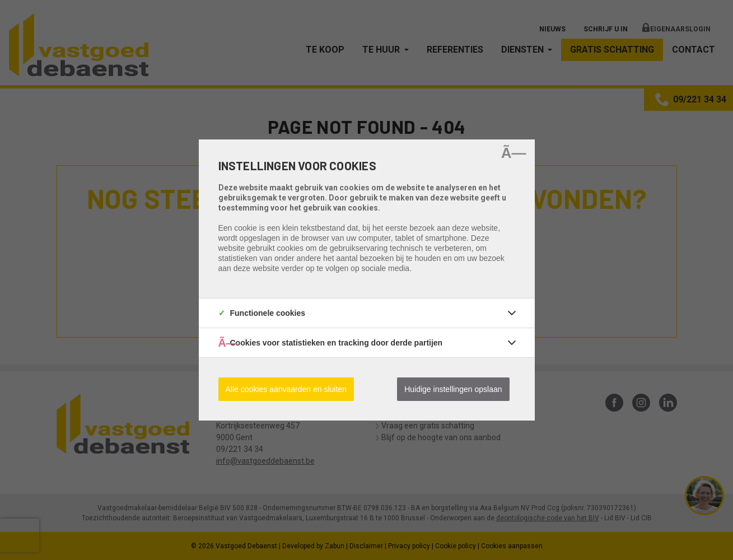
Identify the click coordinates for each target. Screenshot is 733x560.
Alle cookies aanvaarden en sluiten (286, 389)
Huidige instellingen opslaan (453, 389)
